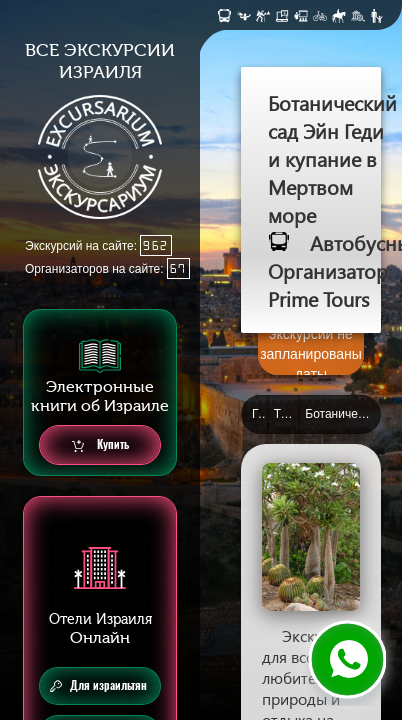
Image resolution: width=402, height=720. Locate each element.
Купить (100, 445)
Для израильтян (98, 686)
